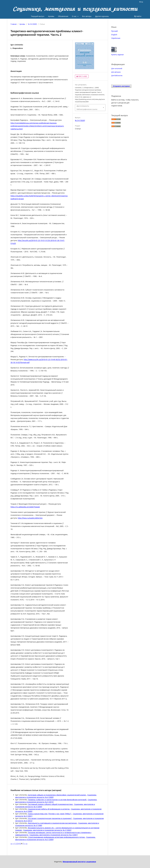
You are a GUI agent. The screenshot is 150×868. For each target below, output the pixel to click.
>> (26, 844)
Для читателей (117, 68)
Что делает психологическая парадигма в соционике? (50, 818)
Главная (14, 24)
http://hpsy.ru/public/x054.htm (30, 518)
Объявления (63, 16)
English (114, 35)
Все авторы (87, 16)
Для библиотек (117, 76)
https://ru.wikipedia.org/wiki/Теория (25, 507)
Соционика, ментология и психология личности (75, 9)
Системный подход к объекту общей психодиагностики (51, 804)
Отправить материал (121, 86)
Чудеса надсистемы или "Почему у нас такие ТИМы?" (50, 814)
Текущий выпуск (38, 16)
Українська (116, 38)
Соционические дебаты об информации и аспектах (49, 809)
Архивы (51, 16)
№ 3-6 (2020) (32, 24)
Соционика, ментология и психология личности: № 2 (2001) (54, 835)
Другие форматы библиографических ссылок (87, 108)
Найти (138, 16)
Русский (114, 31)
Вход (141, 2)
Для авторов (116, 72)
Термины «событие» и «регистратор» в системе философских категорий (57, 800)
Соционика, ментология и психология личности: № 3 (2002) (47, 830)
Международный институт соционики (79, 862)
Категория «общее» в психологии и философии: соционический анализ (57, 795)
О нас (74, 16)
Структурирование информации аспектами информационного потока (57, 837)
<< (11, 844)
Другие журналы (102, 16)
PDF (81, 76)
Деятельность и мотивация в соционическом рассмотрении (53, 823)
